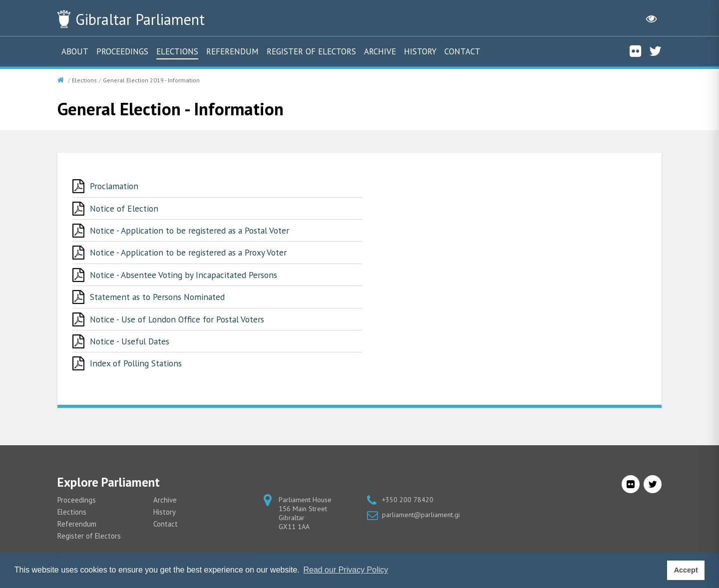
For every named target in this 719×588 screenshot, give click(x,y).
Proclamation (115, 186)
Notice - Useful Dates (131, 343)
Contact (462, 51)
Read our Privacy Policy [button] (346, 570)
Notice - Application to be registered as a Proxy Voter (191, 253)
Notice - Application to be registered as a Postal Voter (193, 231)
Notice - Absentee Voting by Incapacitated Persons (185, 276)
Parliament (144, 19)
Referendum (232, 51)
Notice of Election (125, 208)
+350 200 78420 (408, 502)
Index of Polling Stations (138, 366)
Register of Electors (311, 51)
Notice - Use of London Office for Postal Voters (181, 321)
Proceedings (122, 51)
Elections (177, 51)
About (75, 51)
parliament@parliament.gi (421, 517)
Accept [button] (686, 570)
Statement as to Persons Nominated (160, 298)
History (420, 51)
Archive (380, 51)
